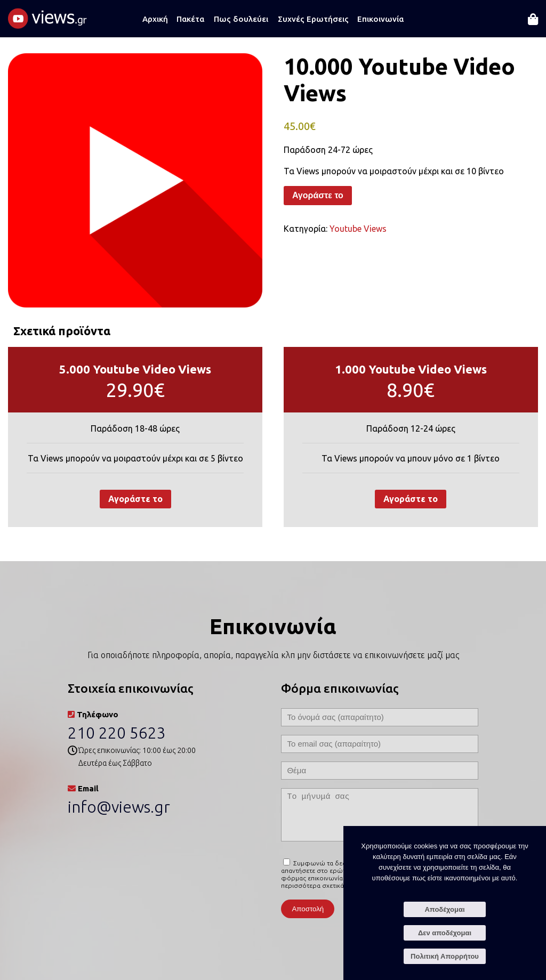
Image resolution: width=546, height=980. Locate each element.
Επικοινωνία (380, 19)
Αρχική (155, 19)
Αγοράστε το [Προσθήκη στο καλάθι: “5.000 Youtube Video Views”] (135, 499)
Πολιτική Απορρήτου (445, 956)
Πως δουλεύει (241, 19)
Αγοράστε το (318, 195)
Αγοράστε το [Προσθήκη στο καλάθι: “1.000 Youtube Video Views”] (411, 499)
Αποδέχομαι (444, 909)
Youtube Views (358, 229)
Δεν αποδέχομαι (445, 933)
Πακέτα (190, 19)
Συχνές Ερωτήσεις (313, 19)
